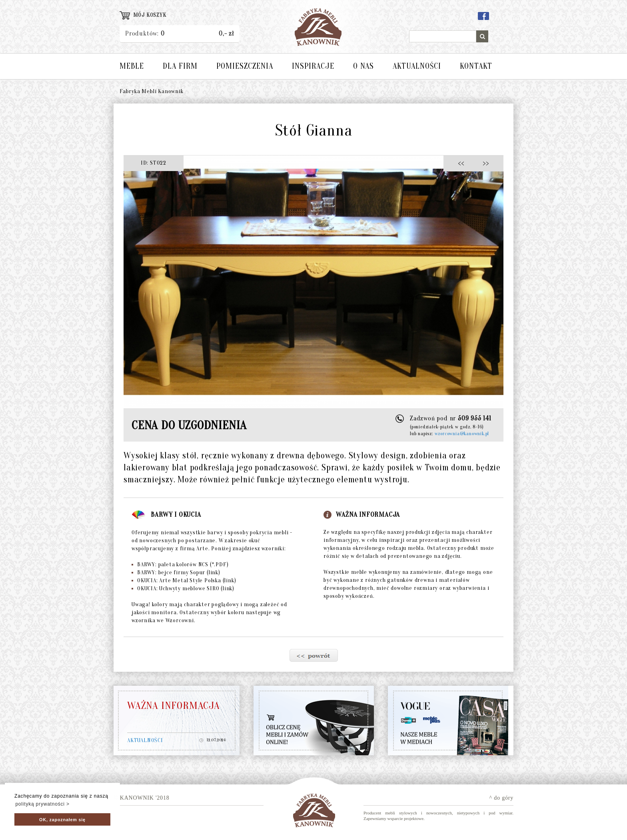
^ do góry (501, 798)
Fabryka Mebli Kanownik (152, 91)
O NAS (363, 66)
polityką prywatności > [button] (42, 804)
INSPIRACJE (313, 66)
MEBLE (132, 66)
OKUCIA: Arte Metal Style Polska (184, 580)
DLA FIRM (180, 66)
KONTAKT (476, 66)
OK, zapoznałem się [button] (62, 820)
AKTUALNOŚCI (417, 66)
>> (483, 163)
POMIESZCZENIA (245, 66)
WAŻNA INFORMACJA (174, 706)
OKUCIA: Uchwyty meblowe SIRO (183, 588)
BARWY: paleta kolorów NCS (180, 564)
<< (463, 163)
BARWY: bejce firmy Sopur (176, 572)
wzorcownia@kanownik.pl (462, 434)
